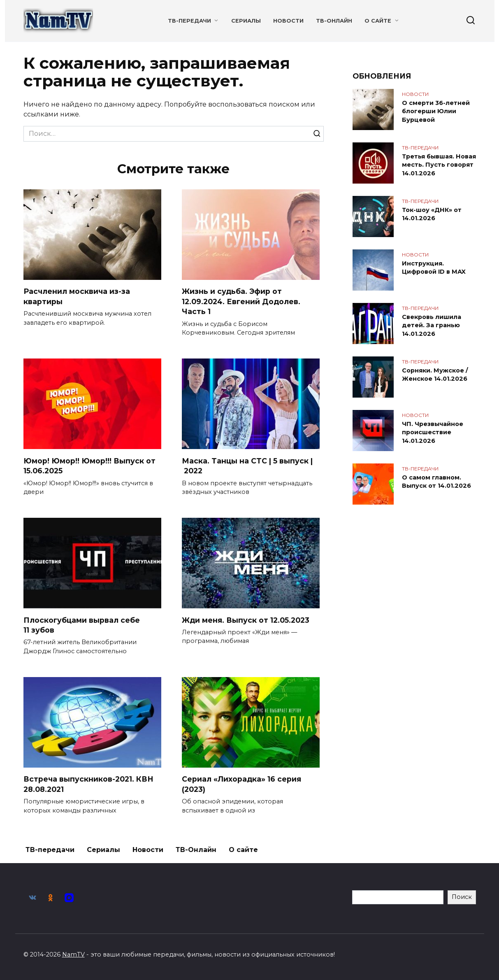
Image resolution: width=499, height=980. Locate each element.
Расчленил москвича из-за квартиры (77, 296)
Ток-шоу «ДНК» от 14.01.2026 (432, 214)
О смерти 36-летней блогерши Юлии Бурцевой (436, 111)
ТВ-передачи (189, 21)
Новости (288, 21)
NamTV (73, 954)
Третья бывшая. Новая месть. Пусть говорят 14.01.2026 (439, 165)
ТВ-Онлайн (334, 21)
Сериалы (246, 21)
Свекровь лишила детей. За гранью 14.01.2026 (432, 325)
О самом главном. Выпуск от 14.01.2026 (436, 482)
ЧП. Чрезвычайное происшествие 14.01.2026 (433, 432)
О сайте (378, 21)
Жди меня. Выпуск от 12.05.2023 (246, 620)
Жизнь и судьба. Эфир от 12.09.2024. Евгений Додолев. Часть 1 (241, 301)
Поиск (462, 897)
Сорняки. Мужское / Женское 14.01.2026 (435, 375)
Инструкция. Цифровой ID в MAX (434, 268)
